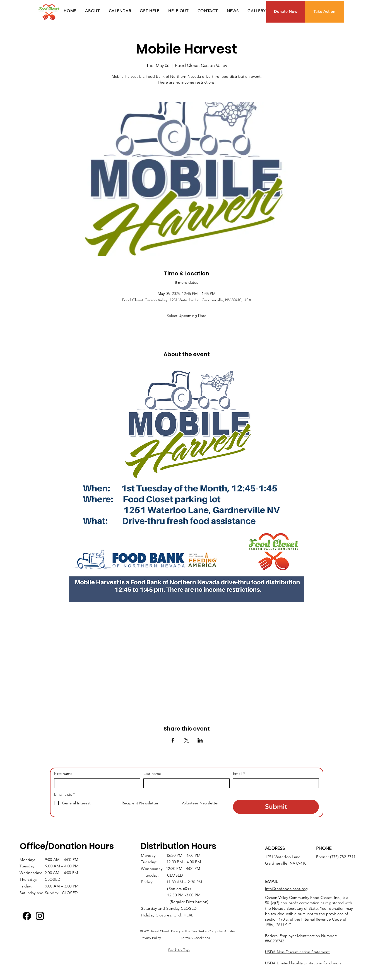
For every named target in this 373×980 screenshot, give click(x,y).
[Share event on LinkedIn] (200, 740)
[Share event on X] (187, 740)
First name (63, 773)
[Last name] (185, 783)
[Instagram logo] (40, 916)
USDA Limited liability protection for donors (303, 963)
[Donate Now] (286, 12)
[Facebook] (27, 916)
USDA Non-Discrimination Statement (297, 952)
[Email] (274, 783)
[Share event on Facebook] (173, 740)
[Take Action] (325, 12)
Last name (152, 773)
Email (239, 774)
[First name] (96, 783)
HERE (188, 915)
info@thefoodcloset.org (286, 889)
